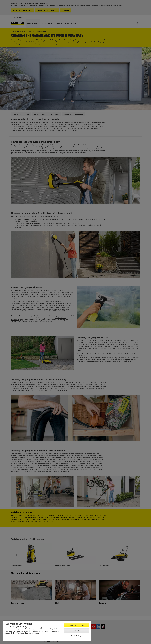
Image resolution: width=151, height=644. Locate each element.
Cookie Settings (76, 636)
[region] (47, 631)
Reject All (76, 631)
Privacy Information (27, 633)
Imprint (36, 633)
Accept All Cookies (76, 625)
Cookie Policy (15, 633)
